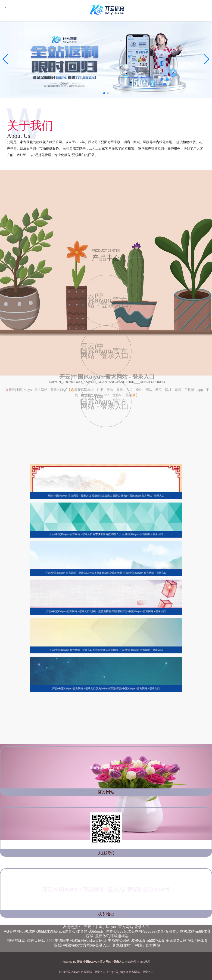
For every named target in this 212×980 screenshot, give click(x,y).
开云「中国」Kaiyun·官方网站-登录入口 (117, 927)
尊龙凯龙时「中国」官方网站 (136, 945)
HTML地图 (144, 962)
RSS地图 (131, 962)
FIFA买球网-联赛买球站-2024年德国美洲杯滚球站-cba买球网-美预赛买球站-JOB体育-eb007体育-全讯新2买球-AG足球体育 (107, 941)
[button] (207, 59)
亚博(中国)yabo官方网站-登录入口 (82, 945)
